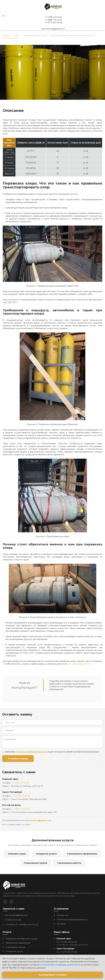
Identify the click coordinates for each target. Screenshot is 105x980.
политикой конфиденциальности (61, 965)
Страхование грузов (35, 863)
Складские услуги (46, 854)
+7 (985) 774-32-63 (21, 809)
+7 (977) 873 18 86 (53, 23)
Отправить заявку (18, 758)
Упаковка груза (17, 854)
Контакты (61, 924)
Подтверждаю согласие (53, 975)
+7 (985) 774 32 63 (53, 20)
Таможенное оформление (82, 854)
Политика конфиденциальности (72, 919)
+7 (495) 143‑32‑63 (13, 920)
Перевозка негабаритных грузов (21, 939)
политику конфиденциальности (31, 752)
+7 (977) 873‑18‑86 (69, 952)
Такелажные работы (69, 863)
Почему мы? (63, 915)
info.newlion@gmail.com (53, 29)
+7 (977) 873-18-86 (21, 796)
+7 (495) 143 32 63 (53, 17)
